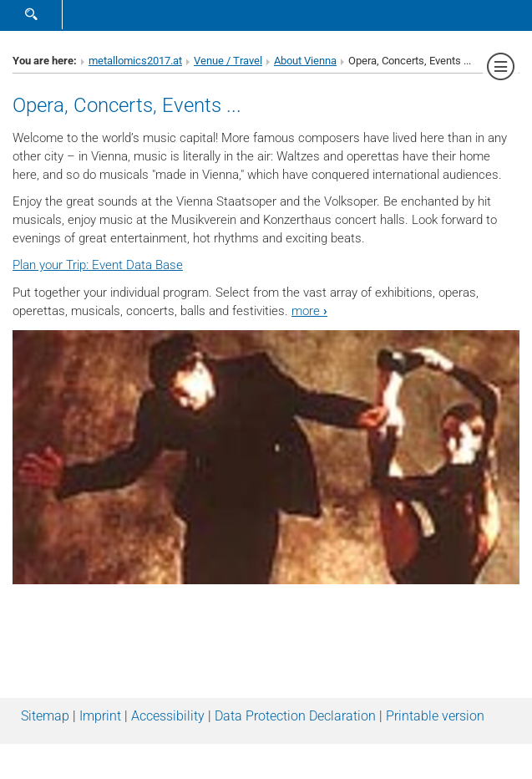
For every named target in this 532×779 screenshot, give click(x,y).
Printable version (435, 716)
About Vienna (305, 61)
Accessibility (168, 716)
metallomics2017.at (135, 61)
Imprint (100, 716)
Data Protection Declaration (295, 716)
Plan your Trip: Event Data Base (98, 265)
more (309, 311)
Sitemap (45, 716)
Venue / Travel (228, 61)
